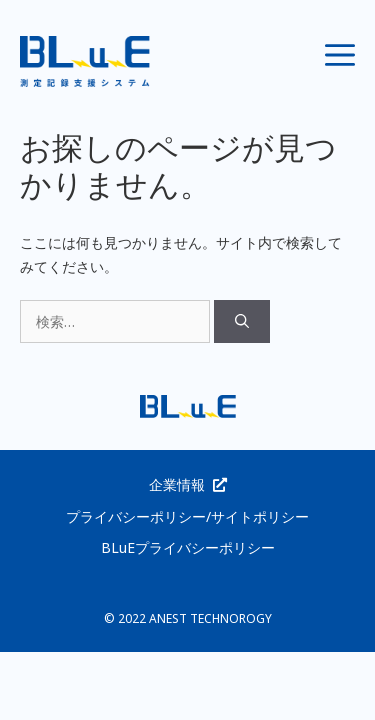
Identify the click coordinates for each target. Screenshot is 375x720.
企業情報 (177, 484)
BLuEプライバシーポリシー (188, 547)
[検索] (242, 321)
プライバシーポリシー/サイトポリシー (187, 516)
